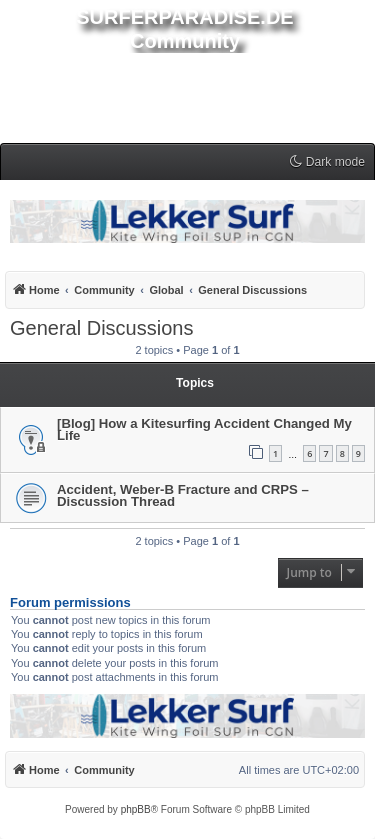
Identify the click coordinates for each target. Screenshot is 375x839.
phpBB (136, 809)
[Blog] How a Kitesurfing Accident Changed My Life (204, 429)
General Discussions (101, 328)
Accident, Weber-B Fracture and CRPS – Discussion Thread (183, 495)
